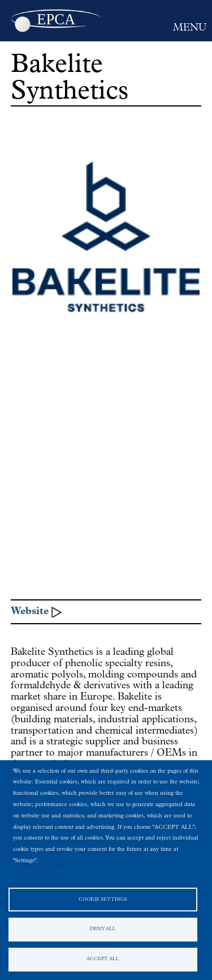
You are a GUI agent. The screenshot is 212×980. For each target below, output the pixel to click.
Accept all (103, 959)
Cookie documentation (41, 872)
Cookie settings (103, 900)
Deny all (103, 929)
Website (30, 612)
